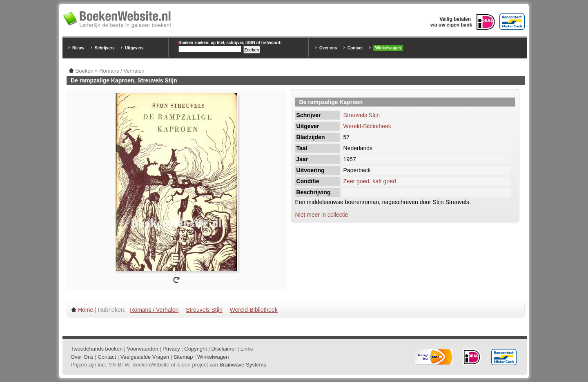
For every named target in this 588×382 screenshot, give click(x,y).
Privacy (171, 349)
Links (247, 349)
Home (86, 310)
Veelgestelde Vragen (145, 357)
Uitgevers (134, 48)
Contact (355, 48)
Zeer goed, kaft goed (370, 181)
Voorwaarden (143, 349)
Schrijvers (105, 48)
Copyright (196, 349)
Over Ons (82, 357)
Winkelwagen (388, 48)
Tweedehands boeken (97, 349)
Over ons (328, 48)
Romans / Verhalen (154, 310)
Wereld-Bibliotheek (367, 126)
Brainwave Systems (243, 365)
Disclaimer (224, 349)
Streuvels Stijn (362, 115)
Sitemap (183, 357)
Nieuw (78, 48)
